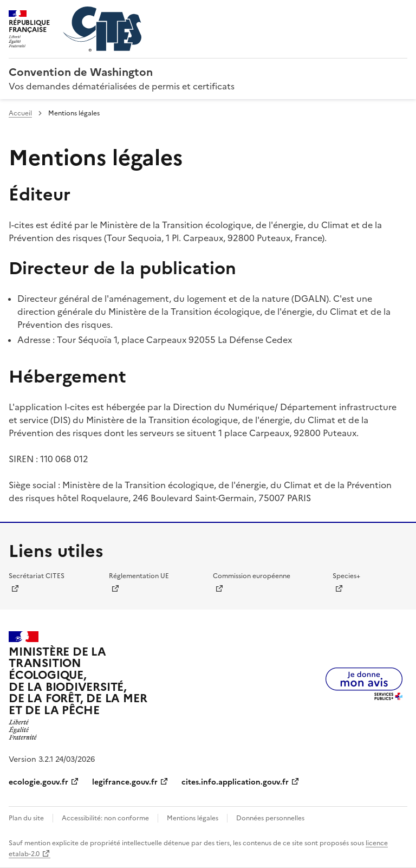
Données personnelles (270, 818)
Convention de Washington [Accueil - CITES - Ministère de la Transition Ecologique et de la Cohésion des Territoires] (81, 72)
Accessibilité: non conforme (105, 818)
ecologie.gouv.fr (38, 782)
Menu (401, 13)
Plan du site (26, 818)
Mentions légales (193, 818)
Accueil (20, 113)
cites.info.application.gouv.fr (235, 782)
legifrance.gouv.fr (125, 782)
